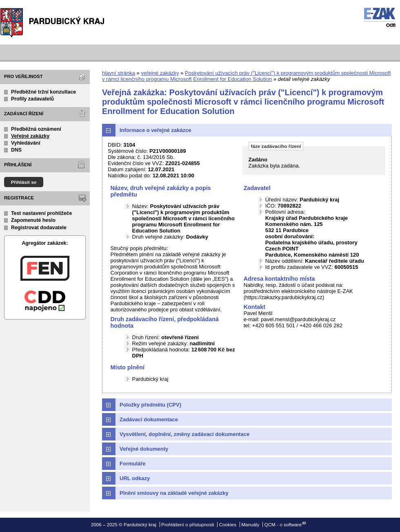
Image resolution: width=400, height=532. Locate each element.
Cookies (228, 524)
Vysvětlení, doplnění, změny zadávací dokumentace (184, 434)
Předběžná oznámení (36, 129)
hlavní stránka (119, 73)
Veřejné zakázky (30, 136)
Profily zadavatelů (32, 99)
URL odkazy (135, 478)
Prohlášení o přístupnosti (188, 524)
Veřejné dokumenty (144, 449)
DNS (16, 150)
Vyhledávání (26, 143)
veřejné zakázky (160, 73)
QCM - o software (283, 524)
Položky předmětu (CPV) (150, 405)
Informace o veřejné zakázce (156, 130)
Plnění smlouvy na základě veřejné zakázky (174, 493)
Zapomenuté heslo (33, 220)
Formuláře (133, 464)
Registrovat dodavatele (39, 228)
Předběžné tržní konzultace (43, 92)
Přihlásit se (24, 182)
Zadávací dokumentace (149, 419)
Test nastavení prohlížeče (41, 213)
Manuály (250, 524)
